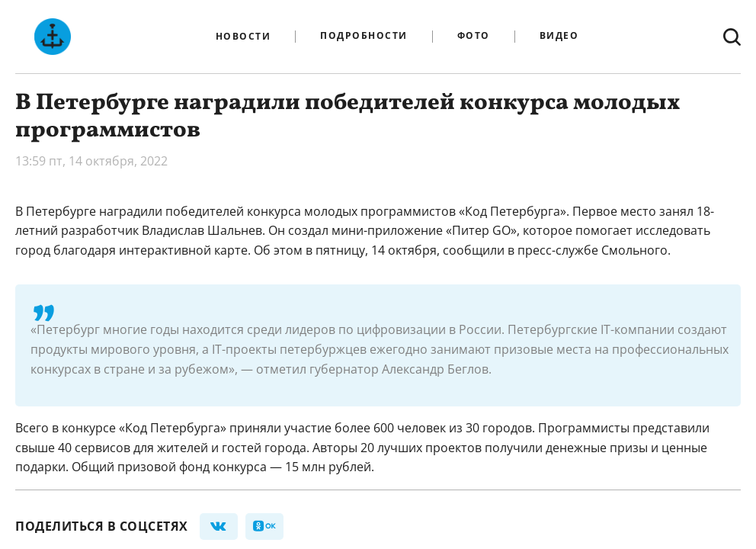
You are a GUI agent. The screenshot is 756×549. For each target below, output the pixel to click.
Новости (243, 37)
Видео (559, 36)
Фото (474, 36)
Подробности (364, 36)
